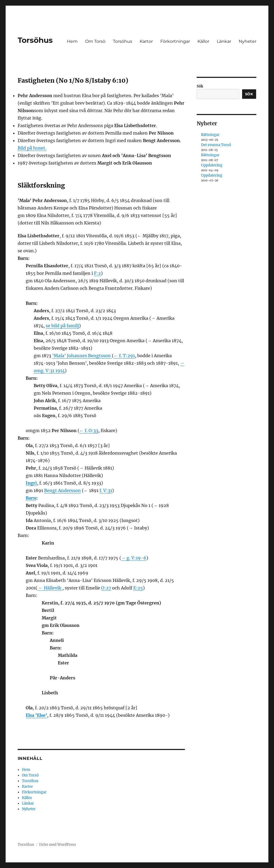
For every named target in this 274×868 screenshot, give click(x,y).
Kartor (146, 41)
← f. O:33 (89, 431)
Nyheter (248, 41)
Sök (200, 86)
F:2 (97, 273)
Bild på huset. (32, 148)
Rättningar (210, 135)
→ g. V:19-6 (134, 558)
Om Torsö (95, 41)
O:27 (106, 588)
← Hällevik (50, 588)
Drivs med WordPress (58, 845)
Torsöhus (35, 40)
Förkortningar (175, 41)
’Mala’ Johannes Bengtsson (82, 356)
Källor (203, 41)
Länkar (224, 41)
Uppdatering (212, 165)
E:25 (138, 588)
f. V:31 (106, 490)
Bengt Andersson (62, 490)
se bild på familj (62, 326)
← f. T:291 (124, 356)
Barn (31, 498)
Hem (72, 41)
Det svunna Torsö (216, 145)
